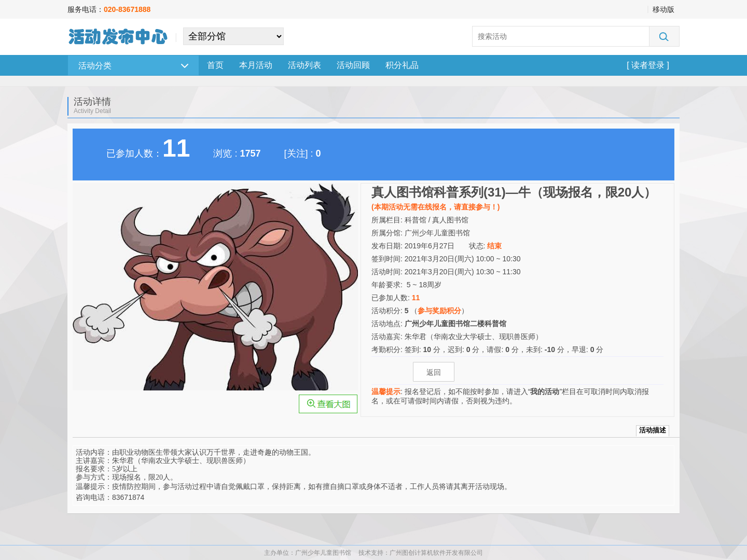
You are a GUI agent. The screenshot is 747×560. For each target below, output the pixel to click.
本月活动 (256, 65)
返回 (434, 372)
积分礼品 (402, 65)
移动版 (663, 9)
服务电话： (109, 9)
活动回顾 (353, 65)
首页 (215, 65)
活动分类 (133, 66)
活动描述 (653, 430)
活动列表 (305, 65)
